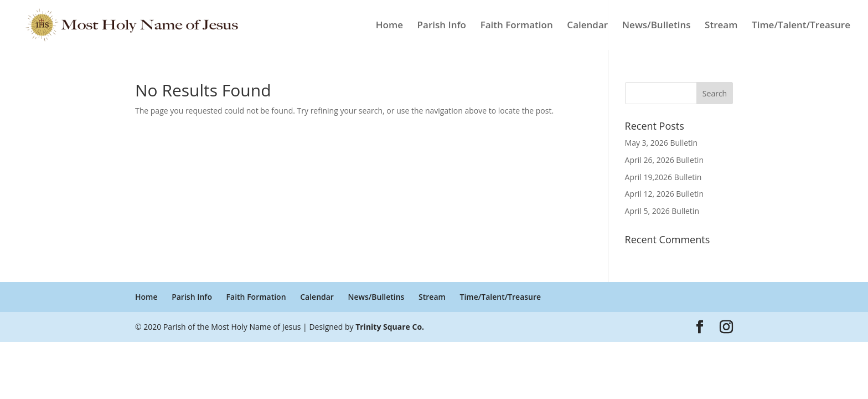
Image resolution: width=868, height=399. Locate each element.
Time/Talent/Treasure (801, 26)
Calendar (587, 26)
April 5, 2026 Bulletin (662, 211)
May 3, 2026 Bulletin (662, 143)
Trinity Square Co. (390, 327)
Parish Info (442, 26)
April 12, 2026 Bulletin (664, 194)
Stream (721, 26)
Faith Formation (517, 26)
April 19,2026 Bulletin (663, 177)
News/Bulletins (657, 26)
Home (389, 26)
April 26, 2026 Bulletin (664, 160)
